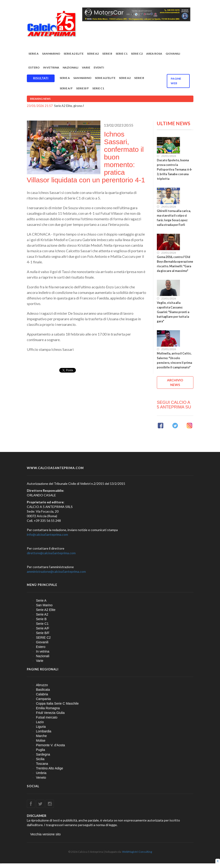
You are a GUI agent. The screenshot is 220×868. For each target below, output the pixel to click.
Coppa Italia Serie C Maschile (57, 703)
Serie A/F (66, 88)
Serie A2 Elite (74, 54)
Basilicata (43, 690)
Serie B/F (82, 88)
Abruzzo (42, 685)
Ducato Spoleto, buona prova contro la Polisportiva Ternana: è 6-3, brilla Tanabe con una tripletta (175, 170)
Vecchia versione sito (46, 834)
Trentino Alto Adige (50, 768)
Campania (43, 699)
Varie (86, 67)
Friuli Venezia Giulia (50, 713)
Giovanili (173, 54)
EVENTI (99, 67)
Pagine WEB (176, 81)
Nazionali (71, 67)
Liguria (41, 727)
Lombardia (44, 731)
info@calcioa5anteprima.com (47, 534)
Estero (34, 67)
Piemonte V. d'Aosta (51, 745)
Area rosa (154, 54)
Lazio (40, 722)
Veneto (41, 778)
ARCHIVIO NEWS (175, 382)
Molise (41, 740)
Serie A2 (93, 54)
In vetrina (51, 67)
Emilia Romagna (48, 708)
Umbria (41, 773)
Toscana (42, 764)
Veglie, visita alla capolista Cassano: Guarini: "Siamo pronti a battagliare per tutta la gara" (173, 312)
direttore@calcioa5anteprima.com (51, 553)
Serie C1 (122, 54)
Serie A (34, 54)
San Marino (51, 54)
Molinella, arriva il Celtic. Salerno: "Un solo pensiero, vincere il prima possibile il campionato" (174, 360)
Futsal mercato (47, 717)
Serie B (107, 54)
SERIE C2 (137, 54)
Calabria (42, 694)
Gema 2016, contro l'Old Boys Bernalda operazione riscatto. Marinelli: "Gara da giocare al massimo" (175, 264)
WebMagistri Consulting (137, 852)
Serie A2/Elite (105, 78)
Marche (42, 736)
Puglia (41, 750)
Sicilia (40, 759)
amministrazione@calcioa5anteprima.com (56, 571)
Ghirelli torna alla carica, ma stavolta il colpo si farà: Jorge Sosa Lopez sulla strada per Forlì (174, 218)
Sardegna (43, 754)
